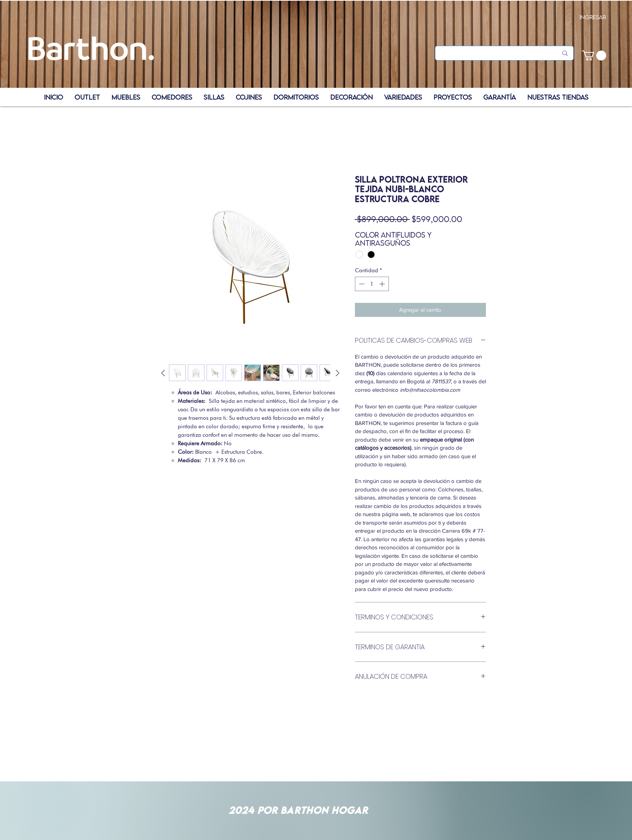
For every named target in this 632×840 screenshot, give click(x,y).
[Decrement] (361, 284)
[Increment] (383, 284)
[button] (594, 56)
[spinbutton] (372, 284)
